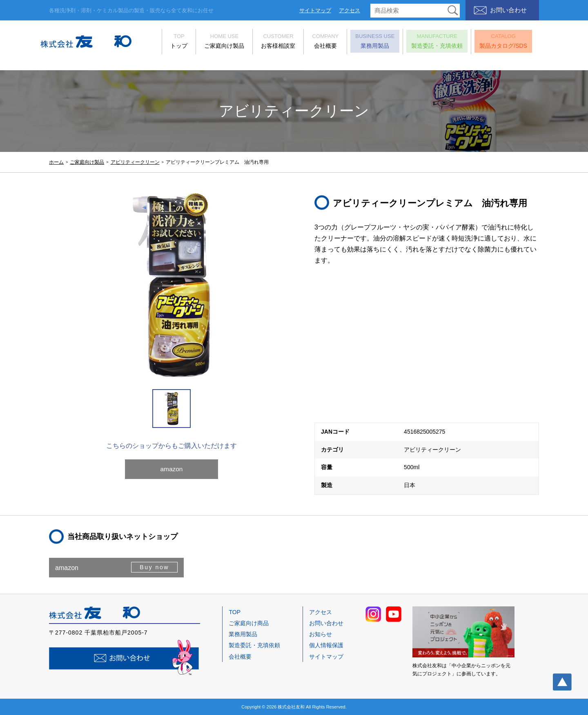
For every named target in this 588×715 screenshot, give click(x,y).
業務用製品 (366, 42)
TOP (235, 612)
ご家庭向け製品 (216, 42)
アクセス (350, 10)
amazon (172, 472)
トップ (170, 42)
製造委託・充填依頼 (428, 42)
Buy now (154, 567)
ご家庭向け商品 (249, 623)
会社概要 (317, 42)
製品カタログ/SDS (495, 42)
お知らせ (321, 634)
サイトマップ (315, 10)
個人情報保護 (326, 645)
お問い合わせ (508, 10)
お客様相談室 (269, 42)
